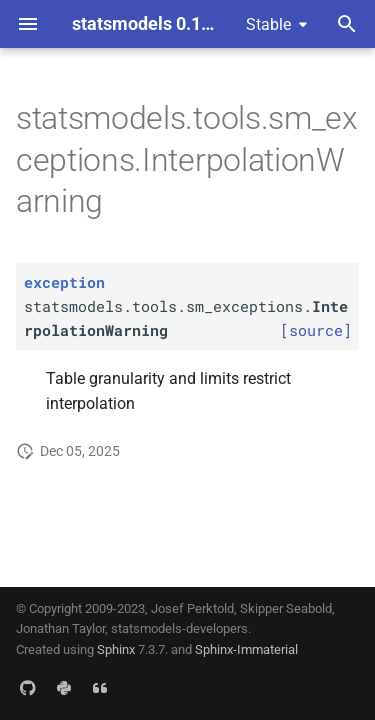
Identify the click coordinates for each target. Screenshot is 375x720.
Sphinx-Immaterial (246, 649)
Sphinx (116, 649)
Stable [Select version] (268, 24)
